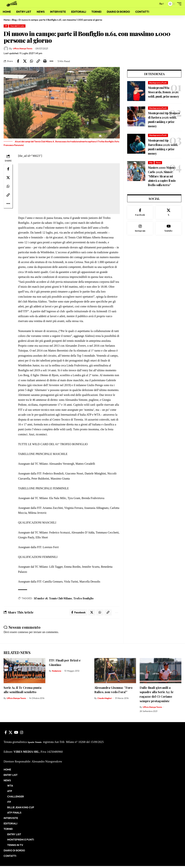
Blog (14, 20)
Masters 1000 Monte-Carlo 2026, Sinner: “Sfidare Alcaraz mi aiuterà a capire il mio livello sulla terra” (162, 177)
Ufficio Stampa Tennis (25, 49)
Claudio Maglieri (105, 700)
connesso (23, 634)
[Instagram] (140, 230)
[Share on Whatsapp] (34, 62)
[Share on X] (26, 62)
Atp (151, 164)
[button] (154, 4)
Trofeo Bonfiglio (83, 599)
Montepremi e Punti (158, 84)
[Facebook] (140, 214)
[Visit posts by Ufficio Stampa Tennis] (6, 49)
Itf (6, 26)
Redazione (57, 673)
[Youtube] (168, 230)
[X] (168, 214)
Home (7, 20)
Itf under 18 (41, 599)
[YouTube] (16, 735)
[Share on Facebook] (19, 62)
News (158, 164)
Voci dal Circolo (17, 26)
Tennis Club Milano (60, 599)
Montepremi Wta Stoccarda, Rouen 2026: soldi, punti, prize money (164, 93)
